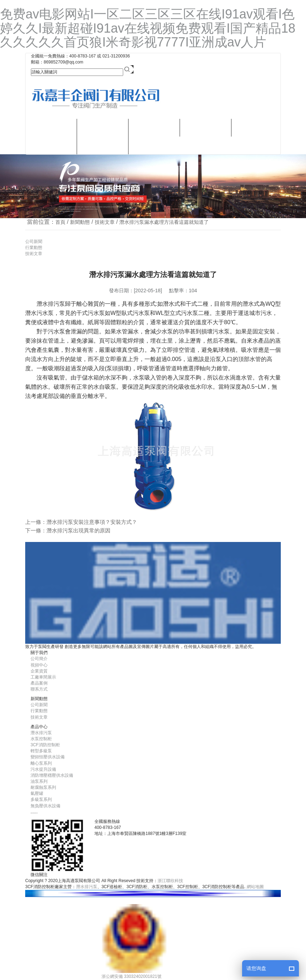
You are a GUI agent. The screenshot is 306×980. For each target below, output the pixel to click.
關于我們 (51, 128)
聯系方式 (154, 145)
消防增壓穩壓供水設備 (52, 775)
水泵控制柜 (41, 739)
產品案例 (39, 683)
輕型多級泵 (41, 751)
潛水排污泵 (103, 145)
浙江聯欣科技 (170, 881)
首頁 (60, 222)
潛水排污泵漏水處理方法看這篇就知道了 (164, 222)
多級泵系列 (41, 799)
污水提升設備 (43, 769)
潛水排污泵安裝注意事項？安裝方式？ (92, 522)
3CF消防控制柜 (45, 745)
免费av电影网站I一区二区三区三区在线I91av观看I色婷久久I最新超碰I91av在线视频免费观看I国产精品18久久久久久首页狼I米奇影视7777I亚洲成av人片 (148, 28)
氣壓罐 (37, 793)
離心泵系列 (41, 763)
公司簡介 (39, 659)
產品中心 (103, 128)
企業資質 (39, 671)
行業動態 (34, 248)
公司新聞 (34, 242)
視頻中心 (51, 145)
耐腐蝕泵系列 (43, 787)
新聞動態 (206, 128)
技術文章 (105, 222)
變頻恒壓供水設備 (48, 757)
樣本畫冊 (154, 128)
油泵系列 (39, 781)
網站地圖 (255, 887)
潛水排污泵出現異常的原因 (78, 530)
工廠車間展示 (43, 677)
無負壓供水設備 (45, 806)
